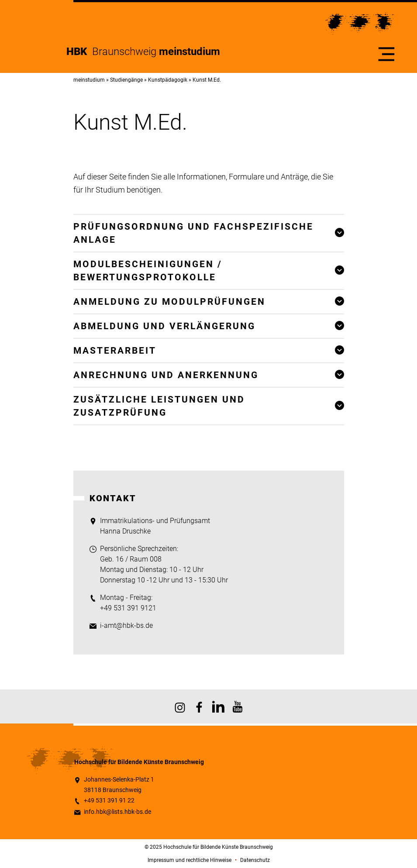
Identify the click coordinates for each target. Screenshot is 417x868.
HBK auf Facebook (199, 706)
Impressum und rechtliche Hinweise (190, 860)
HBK (79, 52)
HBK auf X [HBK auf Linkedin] (218, 706)
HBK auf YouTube (238, 706)
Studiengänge (126, 80)
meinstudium (89, 80)
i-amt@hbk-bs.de (126, 625)
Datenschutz (255, 860)
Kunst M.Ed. (207, 80)
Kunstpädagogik (168, 80)
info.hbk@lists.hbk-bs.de (117, 812)
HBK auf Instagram (180, 706)
